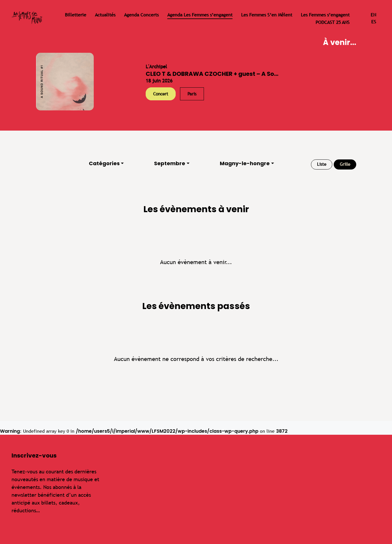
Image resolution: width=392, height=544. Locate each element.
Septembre (170, 163)
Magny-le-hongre (245, 163)
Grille (345, 164)
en (373, 15)
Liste (322, 164)
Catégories (104, 163)
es (374, 22)
